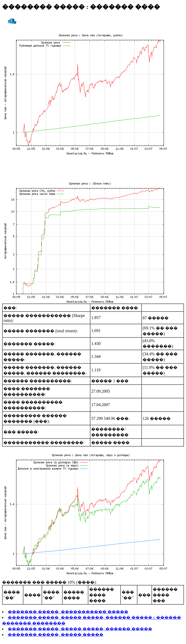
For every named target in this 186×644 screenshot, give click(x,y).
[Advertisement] (93, 167)
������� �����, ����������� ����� (68, 612)
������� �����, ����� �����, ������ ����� (80, 629)
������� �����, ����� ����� (56, 635)
